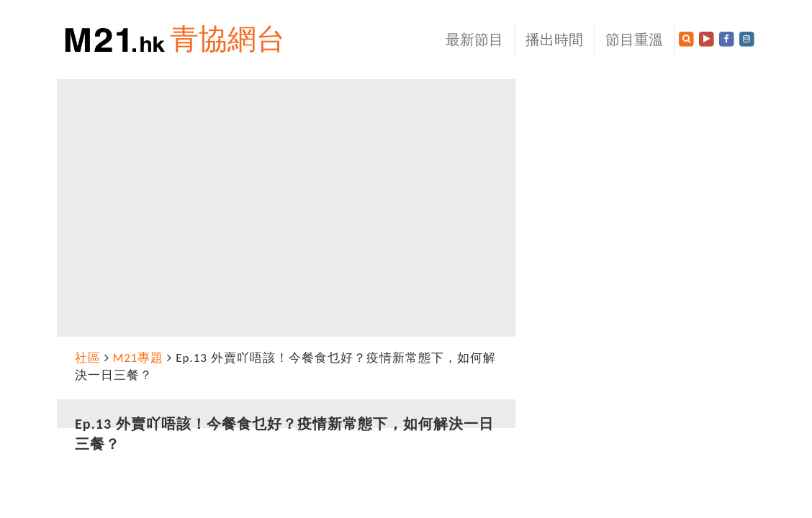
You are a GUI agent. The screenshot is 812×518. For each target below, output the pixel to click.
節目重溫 (634, 40)
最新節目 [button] (474, 40)
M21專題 (139, 358)
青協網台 (227, 39)
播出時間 (554, 40)
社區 (88, 358)
